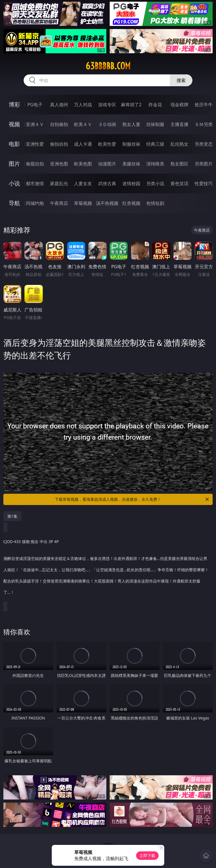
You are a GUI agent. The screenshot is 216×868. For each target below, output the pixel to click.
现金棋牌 (179, 105)
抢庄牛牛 (204, 105)
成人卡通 (83, 144)
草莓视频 (83, 203)
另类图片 (204, 164)
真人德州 (59, 105)
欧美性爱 (107, 144)
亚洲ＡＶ (35, 124)
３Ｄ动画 (107, 124)
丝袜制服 (155, 124)
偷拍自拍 (59, 144)
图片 (14, 164)
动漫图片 (107, 164)
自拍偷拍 (59, 124)
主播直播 (179, 124)
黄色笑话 (179, 183)
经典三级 (155, 144)
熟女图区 (179, 164)
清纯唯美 (155, 164)
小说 (14, 183)
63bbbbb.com (108, 66)
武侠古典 (107, 183)
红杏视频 (131, 203)
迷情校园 (131, 183)
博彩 (14, 104)
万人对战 (83, 105)
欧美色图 (83, 164)
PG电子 (35, 105)
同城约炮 (35, 203)
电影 (14, 144)
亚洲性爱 (35, 144)
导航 (14, 203)
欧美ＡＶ (83, 124)
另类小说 (155, 183)
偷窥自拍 (35, 164)
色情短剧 (155, 203)
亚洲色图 (59, 164)
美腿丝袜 (131, 164)
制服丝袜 (131, 144)
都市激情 (35, 183)
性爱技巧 (204, 183)
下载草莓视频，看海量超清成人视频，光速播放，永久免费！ (132, 499)
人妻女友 (83, 183)
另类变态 (204, 144)
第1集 (12, 516)
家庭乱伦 (59, 183)
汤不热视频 (107, 203)
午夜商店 (59, 203)
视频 (14, 124)
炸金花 (155, 105)
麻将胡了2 (131, 105)
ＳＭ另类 (204, 124)
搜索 (181, 80)
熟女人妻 (131, 124)
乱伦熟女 (179, 144)
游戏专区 (107, 105)
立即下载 (147, 855)
